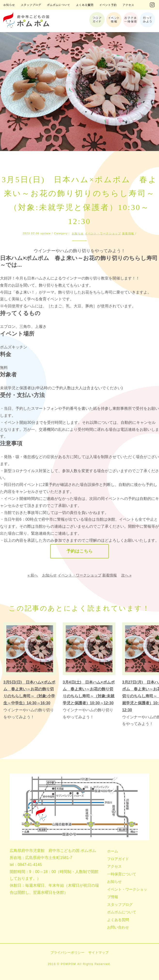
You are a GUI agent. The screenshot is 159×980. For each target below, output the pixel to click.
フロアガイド (118, 859)
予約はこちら (79, 551)
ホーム (113, 851)
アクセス (114, 866)
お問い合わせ (118, 927)
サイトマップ (98, 952)
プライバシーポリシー (67, 952)
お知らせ (78, 233)
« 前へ (33, 575)
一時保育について (122, 874)
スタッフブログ (120, 904)
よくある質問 (118, 920)
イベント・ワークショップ (103, 233)
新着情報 (128, 233)
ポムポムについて (122, 912)
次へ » (126, 575)
